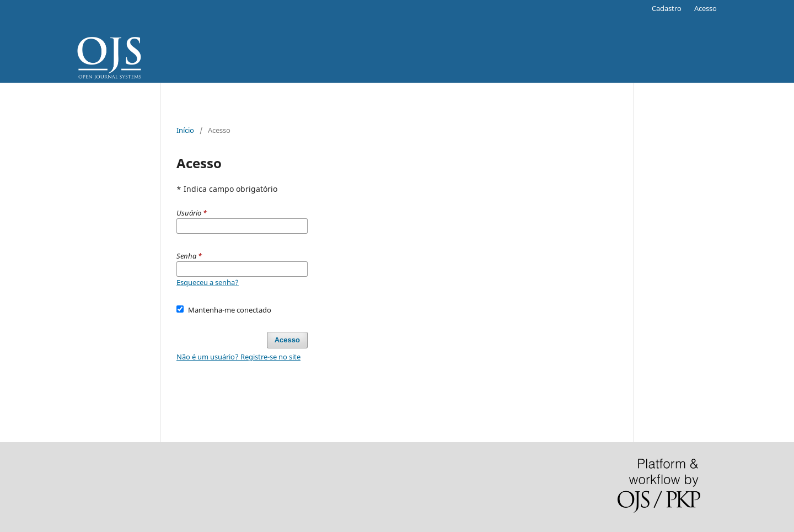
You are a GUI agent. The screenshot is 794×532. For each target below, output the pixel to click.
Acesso (706, 8)
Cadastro (667, 8)
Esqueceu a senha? (208, 282)
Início (185, 130)
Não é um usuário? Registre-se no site (238, 357)
